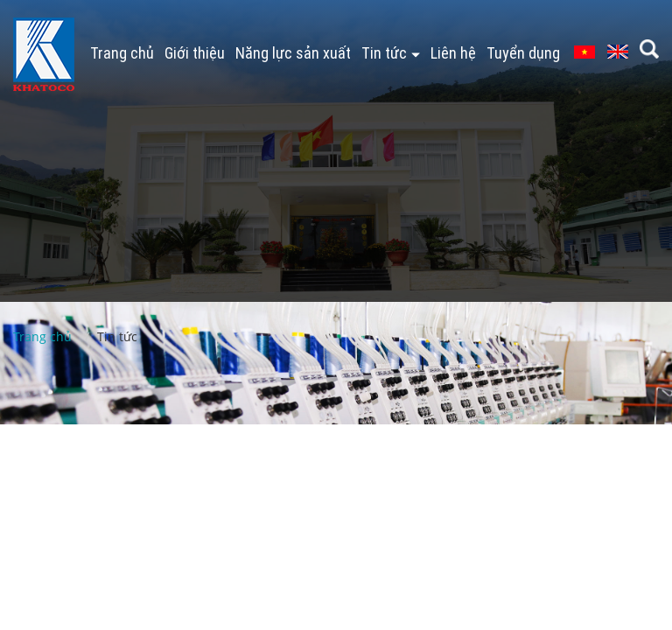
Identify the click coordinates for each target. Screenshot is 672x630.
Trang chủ (122, 53)
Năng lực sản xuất (293, 53)
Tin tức (391, 53)
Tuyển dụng (523, 53)
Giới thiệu (195, 53)
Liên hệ (453, 53)
